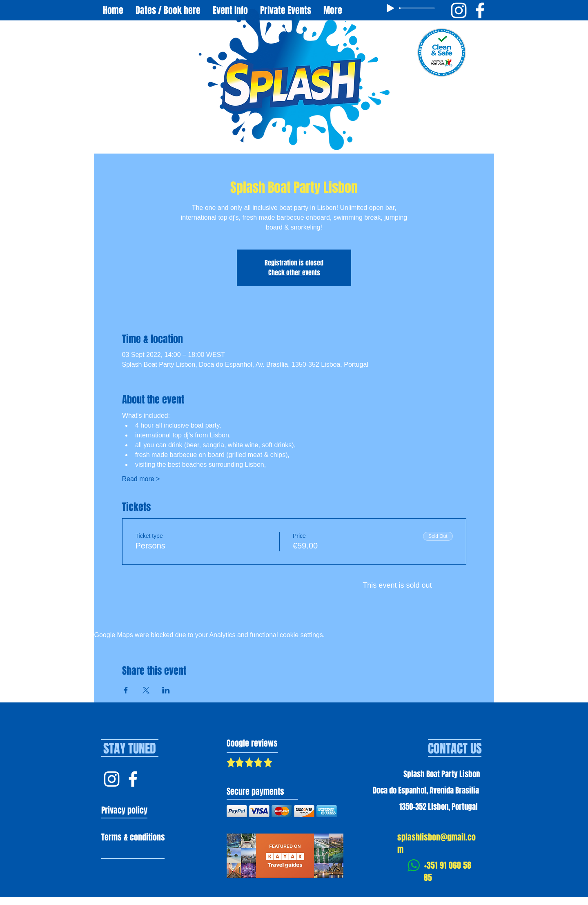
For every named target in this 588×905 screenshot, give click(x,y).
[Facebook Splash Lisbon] (133, 779)
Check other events (294, 273)
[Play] (390, 8)
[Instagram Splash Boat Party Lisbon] (459, 10)
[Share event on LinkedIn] (166, 690)
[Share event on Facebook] (126, 690)
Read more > (141, 479)
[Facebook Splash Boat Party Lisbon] (480, 10)
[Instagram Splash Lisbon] (112, 779)
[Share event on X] (146, 690)
